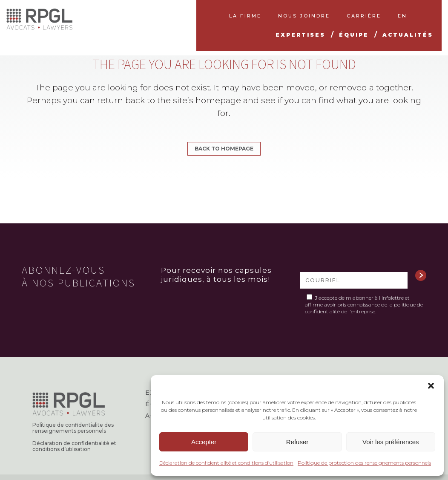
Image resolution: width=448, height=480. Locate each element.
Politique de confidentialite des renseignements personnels (73, 428)
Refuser (297, 442)
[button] (431, 386)
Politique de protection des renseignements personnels (364, 463)
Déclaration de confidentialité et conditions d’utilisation (226, 463)
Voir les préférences (391, 442)
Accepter (204, 442)
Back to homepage (224, 149)
